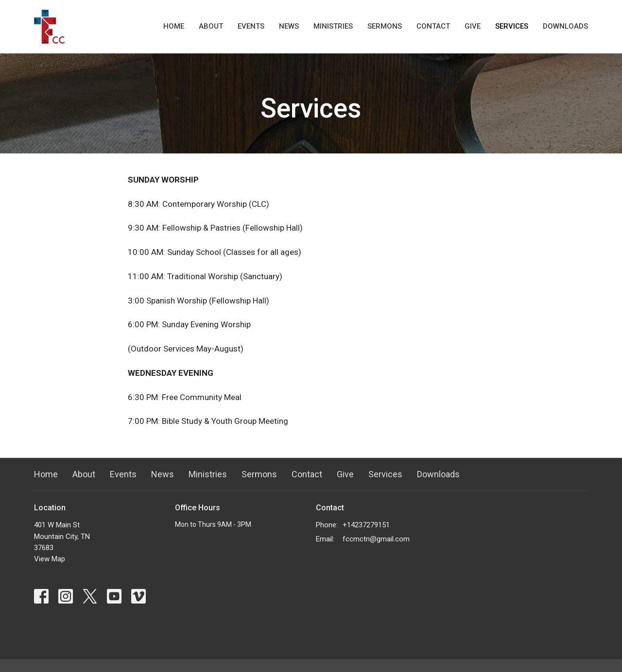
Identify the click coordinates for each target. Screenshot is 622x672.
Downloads (565, 26)
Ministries (333, 26)
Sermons (385, 26)
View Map (50, 559)
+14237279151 (366, 525)
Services (512, 26)
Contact (433, 26)
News (289, 26)
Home (174, 26)
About (211, 26)
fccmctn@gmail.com (376, 539)
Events (251, 26)
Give (473, 26)
